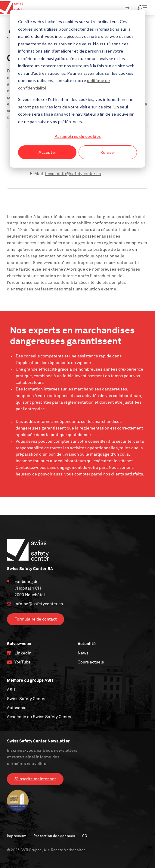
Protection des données (54, 836)
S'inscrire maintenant (35, 779)
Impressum (17, 836)
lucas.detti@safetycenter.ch (73, 174)
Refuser (108, 152)
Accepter (47, 152)
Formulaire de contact (36, 619)
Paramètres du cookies (78, 136)
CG (85, 836)
